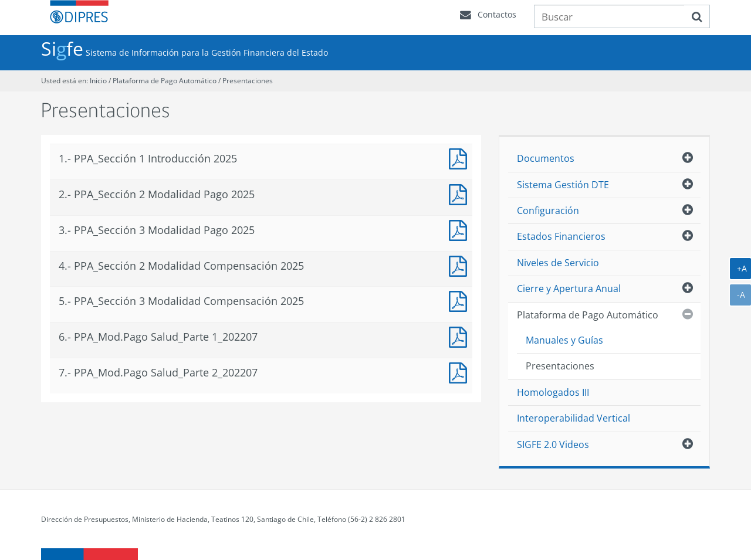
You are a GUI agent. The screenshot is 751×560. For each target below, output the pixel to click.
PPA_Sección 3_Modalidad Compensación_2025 (461, 300)
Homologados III (553, 392)
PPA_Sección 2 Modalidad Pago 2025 (461, 193)
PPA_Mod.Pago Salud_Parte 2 (461, 371)
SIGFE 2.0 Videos (553, 444)
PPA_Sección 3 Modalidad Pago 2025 (461, 229)
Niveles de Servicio (558, 263)
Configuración (548, 211)
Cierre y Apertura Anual (569, 289)
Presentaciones (248, 81)
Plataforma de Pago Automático (165, 81)
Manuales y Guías (564, 340)
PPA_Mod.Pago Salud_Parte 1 (461, 336)
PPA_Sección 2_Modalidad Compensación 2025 (461, 265)
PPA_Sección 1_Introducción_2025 (461, 157)
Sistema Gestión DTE (563, 185)
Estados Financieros (561, 236)
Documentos (546, 158)
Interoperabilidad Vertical (574, 418)
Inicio (98, 81)
